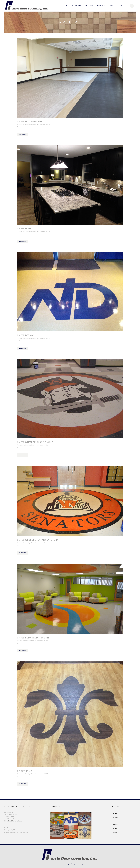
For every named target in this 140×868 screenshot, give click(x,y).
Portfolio (115, 825)
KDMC (29, 771)
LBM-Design (81, 864)
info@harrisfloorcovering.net (14, 821)
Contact (115, 832)
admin (32, 124)
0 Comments (39, 124)
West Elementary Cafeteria (42, 540)
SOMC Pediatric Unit (37, 638)
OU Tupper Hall (34, 122)
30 (47, 774)
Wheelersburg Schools (39, 442)
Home (28, 228)
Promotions (115, 817)
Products (115, 821)
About (115, 828)
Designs (30, 335)
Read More (22, 134)
